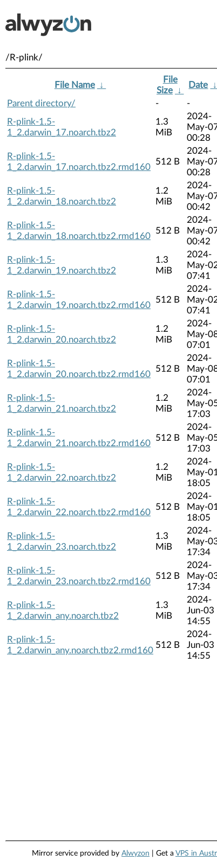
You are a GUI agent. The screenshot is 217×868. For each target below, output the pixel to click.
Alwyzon (135, 853)
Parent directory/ (41, 103)
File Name (75, 85)
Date (198, 85)
